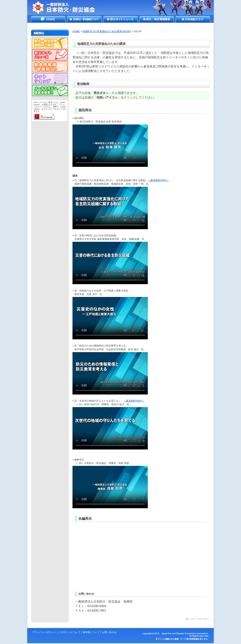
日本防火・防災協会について (84, 19)
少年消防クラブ (193, 19)
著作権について (91, 632)
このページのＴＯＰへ (200, 619)
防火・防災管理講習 (157, 19)
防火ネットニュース (120, 19)
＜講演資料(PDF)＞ (158, 180)
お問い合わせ (109, 632)
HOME (48, 19)
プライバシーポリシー (44, 632)
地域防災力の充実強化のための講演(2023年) (107, 31)
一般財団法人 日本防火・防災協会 (66, 8)
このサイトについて (70, 632)
